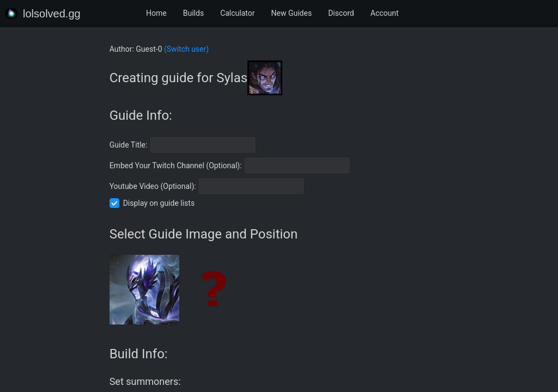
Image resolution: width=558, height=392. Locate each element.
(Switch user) (186, 49)
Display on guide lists (159, 203)
